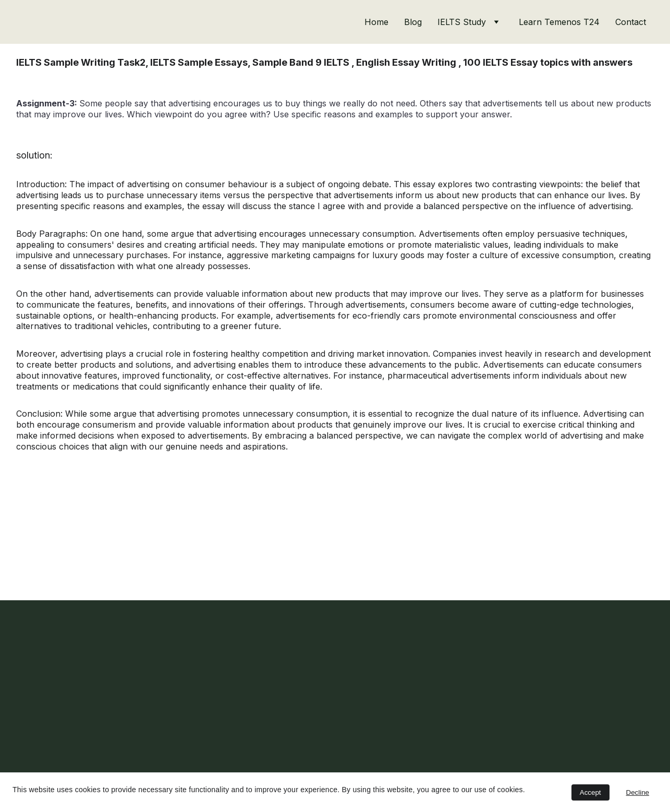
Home (376, 22)
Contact (631, 22)
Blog (413, 22)
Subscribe (57, 747)
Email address (43, 688)
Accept (590, 792)
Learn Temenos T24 (559, 22)
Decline (638, 792)
